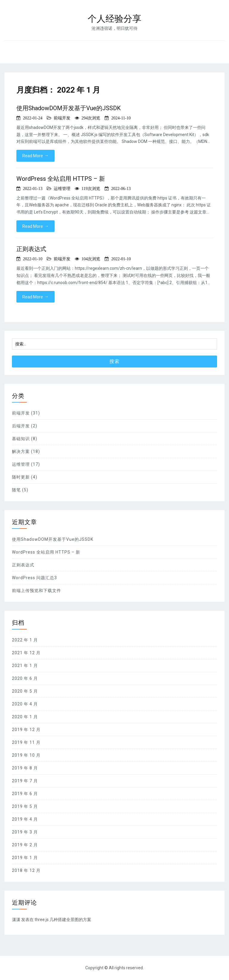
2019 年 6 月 (25, 794)
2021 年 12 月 (26, 653)
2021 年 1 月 (25, 666)
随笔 (16, 490)
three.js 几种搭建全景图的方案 (63, 920)
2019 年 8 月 (25, 768)
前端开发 (62, 118)
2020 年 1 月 (25, 717)
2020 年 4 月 (25, 704)
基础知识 (21, 439)
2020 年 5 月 (25, 691)
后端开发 (21, 426)
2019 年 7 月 (25, 781)
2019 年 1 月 (25, 858)
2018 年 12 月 (26, 870)
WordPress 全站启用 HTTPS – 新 (61, 179)
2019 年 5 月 (25, 806)
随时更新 (21, 477)
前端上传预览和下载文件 (37, 591)
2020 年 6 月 (25, 678)
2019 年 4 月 (25, 819)
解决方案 (21, 451)
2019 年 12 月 (26, 730)
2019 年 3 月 (25, 832)
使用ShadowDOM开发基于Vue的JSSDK (69, 108)
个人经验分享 (114, 19)
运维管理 (62, 188)
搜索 (114, 361)
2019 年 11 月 (26, 742)
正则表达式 (31, 249)
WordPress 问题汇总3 (34, 578)
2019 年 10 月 (26, 755)
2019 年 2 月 (25, 845)
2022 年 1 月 (25, 640)
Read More (35, 156)
